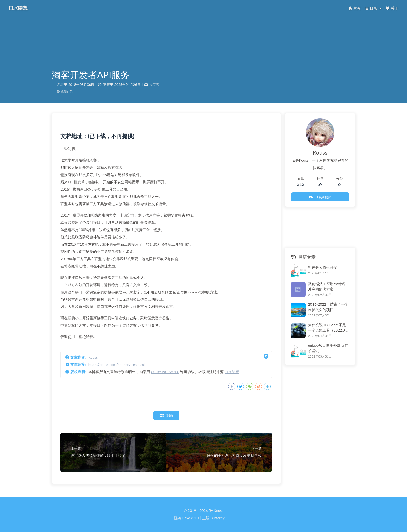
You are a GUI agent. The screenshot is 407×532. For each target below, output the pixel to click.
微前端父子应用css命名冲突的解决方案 (326, 287)
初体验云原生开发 (318, 268)
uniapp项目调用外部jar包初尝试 (326, 349)
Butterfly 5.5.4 (222, 518)
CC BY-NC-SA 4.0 (167, 373)
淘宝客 (154, 86)
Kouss (95, 359)
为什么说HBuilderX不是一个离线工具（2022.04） (326, 328)
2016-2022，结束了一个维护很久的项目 (325, 308)
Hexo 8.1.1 (191, 518)
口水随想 (233, 373)
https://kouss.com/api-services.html (118, 366)
